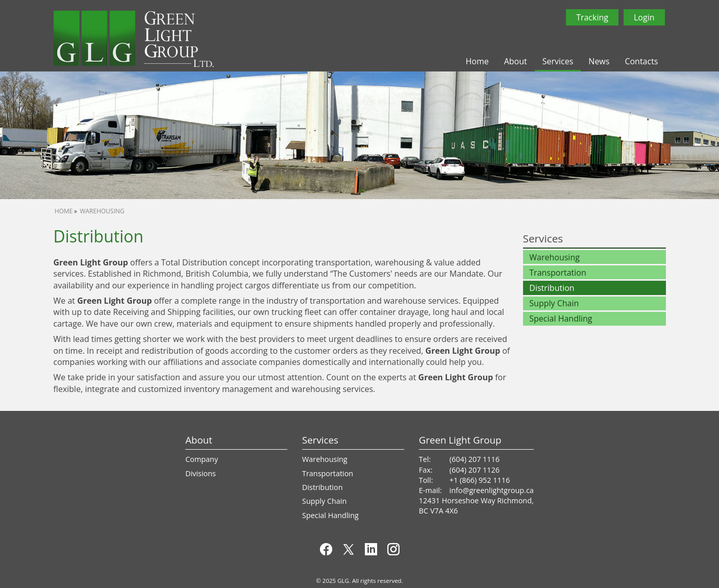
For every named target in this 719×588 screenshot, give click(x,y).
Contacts (641, 61)
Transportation (557, 273)
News (599, 61)
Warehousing (102, 211)
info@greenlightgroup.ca (492, 490)
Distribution (552, 288)
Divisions (201, 473)
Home (477, 61)
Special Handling (561, 318)
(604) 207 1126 (475, 470)
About (516, 61)
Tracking (592, 17)
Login (644, 17)
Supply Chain (554, 303)
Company (202, 459)
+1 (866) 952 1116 (480, 480)
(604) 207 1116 (475, 459)
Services (558, 61)
